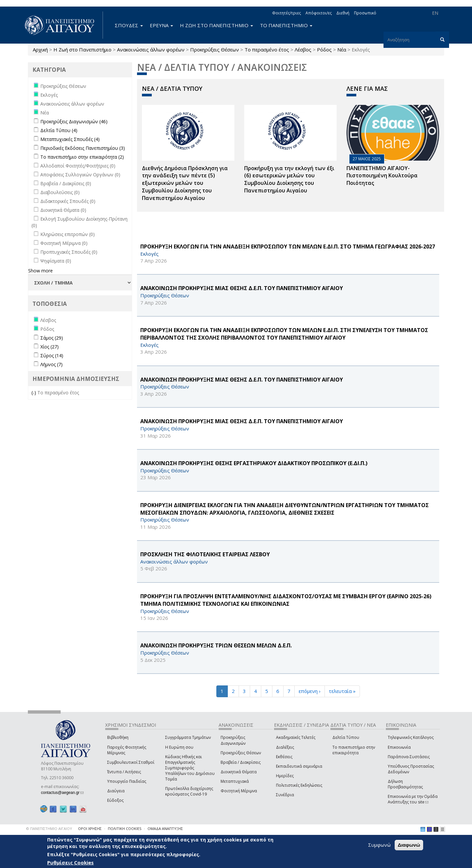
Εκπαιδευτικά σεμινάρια (299, 766)
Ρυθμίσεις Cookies (70, 862)
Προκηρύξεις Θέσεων (215, 49)
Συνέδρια (285, 795)
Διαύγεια (116, 791)
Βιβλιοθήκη (118, 737)
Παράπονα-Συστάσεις (409, 757)
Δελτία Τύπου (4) (59, 130)
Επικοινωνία (399, 747)
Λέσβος (303, 49)
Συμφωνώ (379, 845)
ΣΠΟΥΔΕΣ (129, 25)
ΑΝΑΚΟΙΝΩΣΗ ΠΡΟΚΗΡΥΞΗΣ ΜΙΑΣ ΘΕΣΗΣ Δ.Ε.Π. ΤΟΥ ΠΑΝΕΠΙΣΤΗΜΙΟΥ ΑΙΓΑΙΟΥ (242, 288)
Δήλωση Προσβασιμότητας (405, 784)
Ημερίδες (285, 776)
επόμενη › (310, 691)
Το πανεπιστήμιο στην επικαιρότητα (354, 750)
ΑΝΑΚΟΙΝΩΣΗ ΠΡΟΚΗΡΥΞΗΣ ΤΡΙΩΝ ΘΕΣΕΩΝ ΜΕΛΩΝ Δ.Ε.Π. (216, 645)
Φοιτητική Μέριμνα (239, 791)
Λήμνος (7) (51, 364)
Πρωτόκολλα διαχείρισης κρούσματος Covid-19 (189, 791)
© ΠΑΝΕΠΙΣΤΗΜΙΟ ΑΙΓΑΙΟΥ (49, 829)
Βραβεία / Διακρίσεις (241, 762)
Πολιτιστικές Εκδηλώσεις (299, 785)
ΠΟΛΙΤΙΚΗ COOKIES (125, 829)
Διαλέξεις (285, 747)
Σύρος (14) (52, 355)
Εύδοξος (115, 800)
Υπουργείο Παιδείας (127, 781)
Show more (40, 271)
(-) (34, 393)
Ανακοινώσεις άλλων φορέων (151, 49)
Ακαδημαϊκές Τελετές (296, 737)
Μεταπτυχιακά (235, 781)
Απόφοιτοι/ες (319, 13)
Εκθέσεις (284, 757)
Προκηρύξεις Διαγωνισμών (233, 740)
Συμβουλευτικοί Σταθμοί (131, 762)
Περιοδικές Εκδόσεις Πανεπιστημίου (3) (83, 148)
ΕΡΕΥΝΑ (161, 25)
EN (435, 13)
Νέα (342, 49)
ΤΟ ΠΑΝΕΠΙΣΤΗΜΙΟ (286, 25)
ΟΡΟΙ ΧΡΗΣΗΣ (90, 829)
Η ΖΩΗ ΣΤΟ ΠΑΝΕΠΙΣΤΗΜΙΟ (216, 25)
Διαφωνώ (409, 845)
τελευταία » (342, 691)
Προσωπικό (365, 13)
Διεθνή (343, 13)
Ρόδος (324, 49)
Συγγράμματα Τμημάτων (188, 737)
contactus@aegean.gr (62, 793)
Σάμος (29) (52, 338)
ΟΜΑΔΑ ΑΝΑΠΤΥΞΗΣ (165, 829)
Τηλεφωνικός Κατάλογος (411, 737)
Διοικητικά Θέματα (239, 772)
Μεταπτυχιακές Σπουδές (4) (70, 139)
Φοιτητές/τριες (286, 13)
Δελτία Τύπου (346, 737)
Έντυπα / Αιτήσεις (124, 772)
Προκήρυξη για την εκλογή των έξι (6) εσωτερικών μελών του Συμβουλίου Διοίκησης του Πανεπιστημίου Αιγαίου (289, 179)
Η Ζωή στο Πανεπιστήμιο (82, 49)
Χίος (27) (49, 347)
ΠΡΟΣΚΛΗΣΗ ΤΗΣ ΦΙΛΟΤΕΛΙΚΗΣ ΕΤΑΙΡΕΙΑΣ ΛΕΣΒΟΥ (205, 554)
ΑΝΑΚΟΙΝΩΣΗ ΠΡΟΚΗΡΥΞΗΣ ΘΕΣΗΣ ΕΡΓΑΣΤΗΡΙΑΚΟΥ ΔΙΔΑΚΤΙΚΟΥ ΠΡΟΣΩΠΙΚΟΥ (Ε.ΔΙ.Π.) (254, 463)
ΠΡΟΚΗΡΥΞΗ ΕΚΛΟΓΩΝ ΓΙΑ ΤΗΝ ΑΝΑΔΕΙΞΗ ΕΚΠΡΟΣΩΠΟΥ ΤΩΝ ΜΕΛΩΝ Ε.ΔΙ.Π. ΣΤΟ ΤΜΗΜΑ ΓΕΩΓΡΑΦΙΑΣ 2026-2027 (288, 247)
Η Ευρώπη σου (179, 747)
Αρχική (40, 49)
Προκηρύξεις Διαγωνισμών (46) (74, 121)
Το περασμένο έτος (267, 49)
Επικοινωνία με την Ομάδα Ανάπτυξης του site (413, 799)
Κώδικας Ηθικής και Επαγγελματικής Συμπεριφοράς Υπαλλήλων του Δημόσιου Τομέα (190, 768)
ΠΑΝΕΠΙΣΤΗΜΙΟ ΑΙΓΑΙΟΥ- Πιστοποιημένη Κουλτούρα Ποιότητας (382, 176)
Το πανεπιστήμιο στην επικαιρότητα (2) (82, 157)
